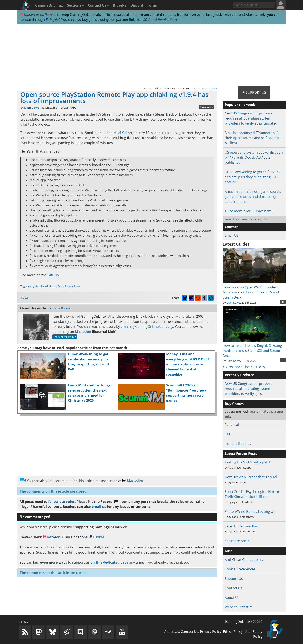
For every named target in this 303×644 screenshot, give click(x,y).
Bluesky (120, 5)
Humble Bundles (238, 443)
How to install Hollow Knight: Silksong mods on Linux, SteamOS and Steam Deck (254, 348)
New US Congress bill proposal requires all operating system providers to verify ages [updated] (252, 118)
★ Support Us (254, 92)
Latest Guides (236, 244)
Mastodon (83, 332)
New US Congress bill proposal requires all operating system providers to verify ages (249, 389)
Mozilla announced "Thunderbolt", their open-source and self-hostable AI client (253, 138)
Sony (77, 286)
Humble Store (168, 20)
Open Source (65, 286)
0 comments (207, 107)
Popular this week (240, 105)
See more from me (65, 337)
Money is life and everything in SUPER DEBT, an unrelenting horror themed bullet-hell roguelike (188, 364)
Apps (30, 286)
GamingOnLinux (49, 5)
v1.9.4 (122, 133)
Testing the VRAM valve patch (248, 462)
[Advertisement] (151, 55)
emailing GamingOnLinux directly (147, 327)
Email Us (232, 235)
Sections (75, 5)
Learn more (209, 88)
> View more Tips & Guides (244, 367)
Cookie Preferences (240, 569)
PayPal (53, 20)
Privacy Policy (211, 632)
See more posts (237, 541)
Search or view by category (246, 219)
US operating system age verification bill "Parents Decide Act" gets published (254, 157)
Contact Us (98, 5)
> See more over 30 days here (248, 211)
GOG (146, 20)
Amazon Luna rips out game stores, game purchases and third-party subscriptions (253, 197)
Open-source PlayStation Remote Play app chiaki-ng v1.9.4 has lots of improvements (114, 98)
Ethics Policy (233, 632)
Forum (153, 5)
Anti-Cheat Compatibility (244, 560)
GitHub (53, 275)
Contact (231, 227)
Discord (137, 5)
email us (99, 507)
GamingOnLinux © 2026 (244, 621)
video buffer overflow (242, 526)
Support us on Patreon (38, 15)
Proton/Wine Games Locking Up (250, 511)
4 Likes (24, 298)
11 (283, 302)
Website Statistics (239, 607)
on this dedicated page (109, 562)
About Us (232, 598)
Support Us (234, 579)
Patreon (52, 537)
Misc (37, 286)
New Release (49, 286)
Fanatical (232, 425)
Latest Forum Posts (241, 454)
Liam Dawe (32, 108)
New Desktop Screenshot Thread (251, 477)
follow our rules (61, 502)
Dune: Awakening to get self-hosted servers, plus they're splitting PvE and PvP (253, 177)
